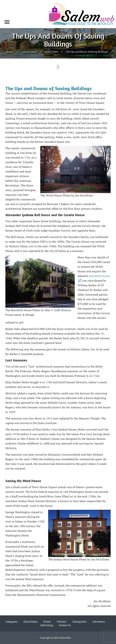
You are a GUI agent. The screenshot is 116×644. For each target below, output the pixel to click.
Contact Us (65, 625)
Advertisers (99, 622)
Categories (12, 622)
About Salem (30, 52)
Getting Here (79, 622)
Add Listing (46, 625)
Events (47, 622)
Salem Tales (51, 52)
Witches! (62, 622)
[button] (58, 67)
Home (9, 52)
